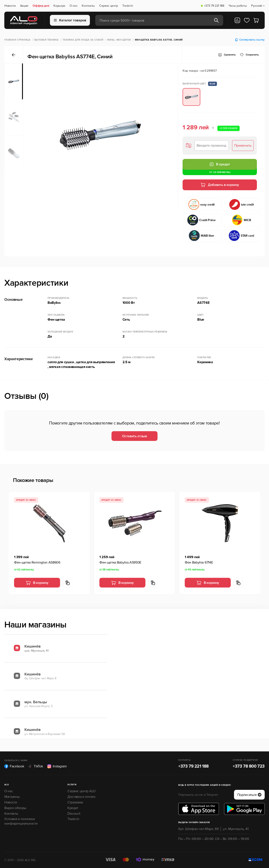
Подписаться (249, 795)
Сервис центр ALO (81, 791)
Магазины (12, 797)
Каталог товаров (70, 20)
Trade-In (128, 6)
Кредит (73, 808)
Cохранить (249, 55)
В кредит (220, 164)
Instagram (57, 766)
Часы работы (238, 6)
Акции (24, 6)
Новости (10, 6)
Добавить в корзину (220, 185)
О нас (73, 6)
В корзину (37, 583)
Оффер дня (41, 6)
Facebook (14, 766)
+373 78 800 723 (249, 766)
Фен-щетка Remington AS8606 (37, 562)
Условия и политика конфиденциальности (21, 821)
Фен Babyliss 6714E (199, 562)
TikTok (36, 766)
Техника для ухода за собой (83, 40)
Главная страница (17, 40)
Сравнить (227, 55)
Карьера (59, 6)
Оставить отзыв (134, 436)
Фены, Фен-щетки (119, 40)
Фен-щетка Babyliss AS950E (120, 562)
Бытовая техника (47, 40)
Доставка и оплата (81, 797)
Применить (243, 146)
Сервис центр (109, 6)
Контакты (88, 6)
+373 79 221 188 (214, 6)
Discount (74, 814)
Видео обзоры (15, 808)
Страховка (75, 802)
